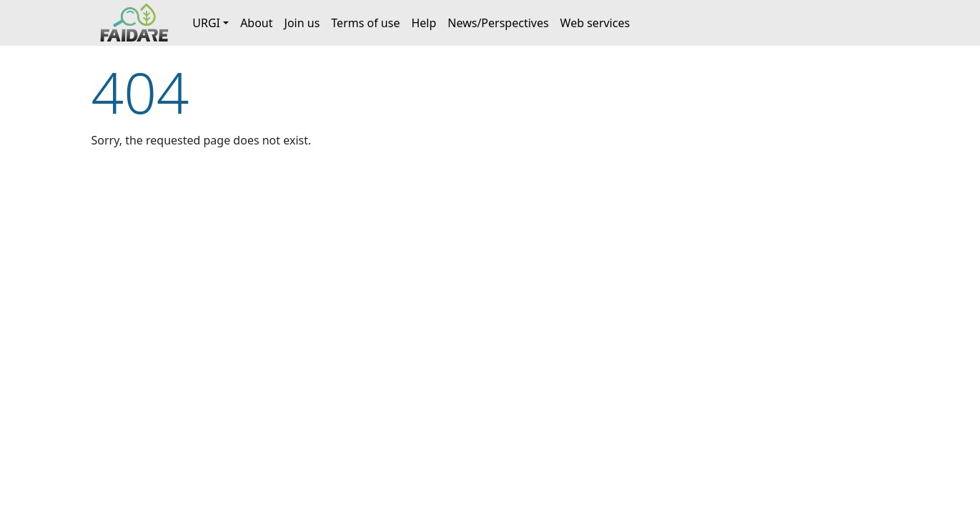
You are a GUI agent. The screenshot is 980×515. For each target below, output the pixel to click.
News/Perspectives (498, 23)
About (256, 23)
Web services (595, 23)
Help (424, 23)
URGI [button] (206, 23)
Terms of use (365, 23)
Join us (302, 23)
